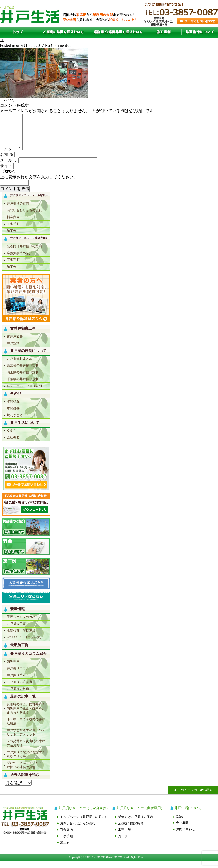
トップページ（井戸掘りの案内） (84, 824)
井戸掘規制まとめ (20, 366)
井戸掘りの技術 (18, 696)
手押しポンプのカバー (23, 624)
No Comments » (58, 46)
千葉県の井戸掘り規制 (23, 386)
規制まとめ (15, 422)
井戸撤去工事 (16, 631)
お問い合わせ (186, 836)
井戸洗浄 (13, 350)
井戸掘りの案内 (18, 211)
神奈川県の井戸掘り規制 (24, 393)
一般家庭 (64, 32)
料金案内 (13, 224)
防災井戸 (13, 669)
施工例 (163, 32)
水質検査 (13, 409)
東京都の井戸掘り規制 (23, 373)
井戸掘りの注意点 (20, 689)
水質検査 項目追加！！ (24, 638)
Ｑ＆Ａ (11, 438)
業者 (118, 32)
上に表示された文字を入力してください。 (39, 184)
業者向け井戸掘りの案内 (24, 254)
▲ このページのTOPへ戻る (193, 797)
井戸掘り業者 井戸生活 (111, 864)
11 (2, 40)
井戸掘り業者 (16, 682)
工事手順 (13, 231)
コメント (11, 156)
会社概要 (13, 445)
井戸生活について (200, 32)
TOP (18, 32)
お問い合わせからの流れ (24, 218)
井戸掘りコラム (18, 676)
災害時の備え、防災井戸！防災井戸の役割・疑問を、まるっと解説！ (26, 716)
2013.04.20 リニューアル (25, 645)
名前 (7, 162)
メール (9, 167)
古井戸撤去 (15, 344)
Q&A (180, 824)
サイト (6, 173)
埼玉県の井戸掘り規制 (23, 380)
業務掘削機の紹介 (20, 260)
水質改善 (13, 416)
